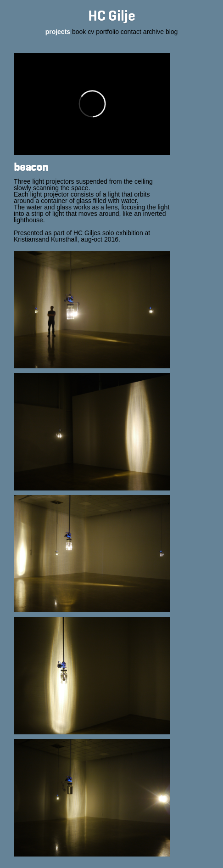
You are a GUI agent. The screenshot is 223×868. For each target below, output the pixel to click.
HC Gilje (112, 17)
